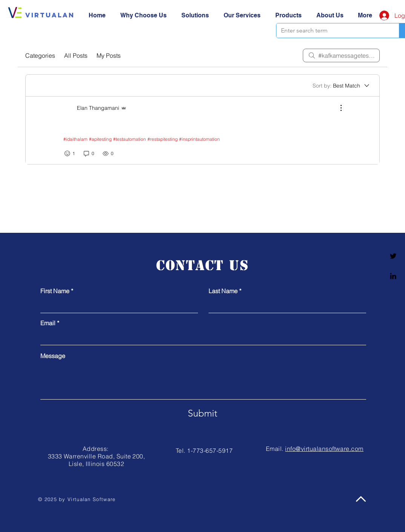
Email (48, 323)
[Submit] (202, 413)
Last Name (223, 291)
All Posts (76, 55)
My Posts (109, 55)
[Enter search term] (332, 31)
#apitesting (100, 139)
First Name (55, 291)
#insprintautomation (199, 139)
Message (53, 356)
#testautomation (130, 139)
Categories (40, 55)
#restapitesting (163, 139)
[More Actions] (337, 108)
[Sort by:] (341, 86)
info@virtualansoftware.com (324, 449)
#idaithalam (75, 139)
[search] (341, 55)
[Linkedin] (393, 276)
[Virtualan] (50, 15)
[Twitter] (393, 256)
